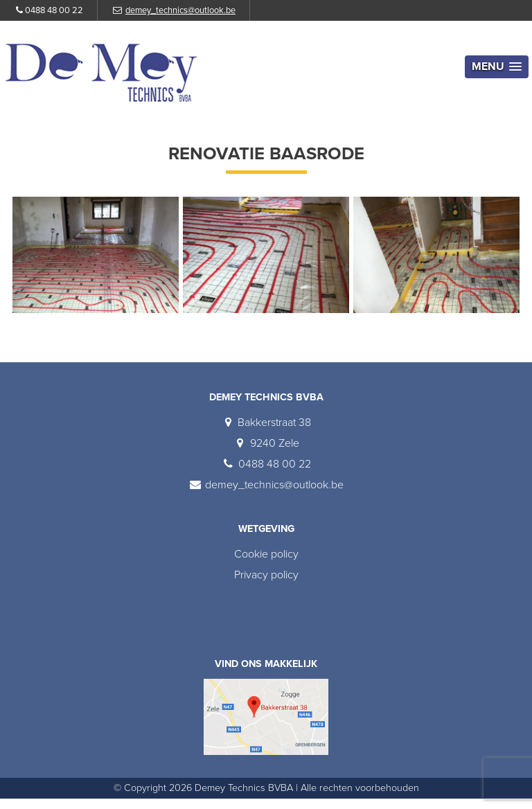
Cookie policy (266, 554)
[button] (497, 67)
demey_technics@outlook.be (180, 10)
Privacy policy (266, 575)
